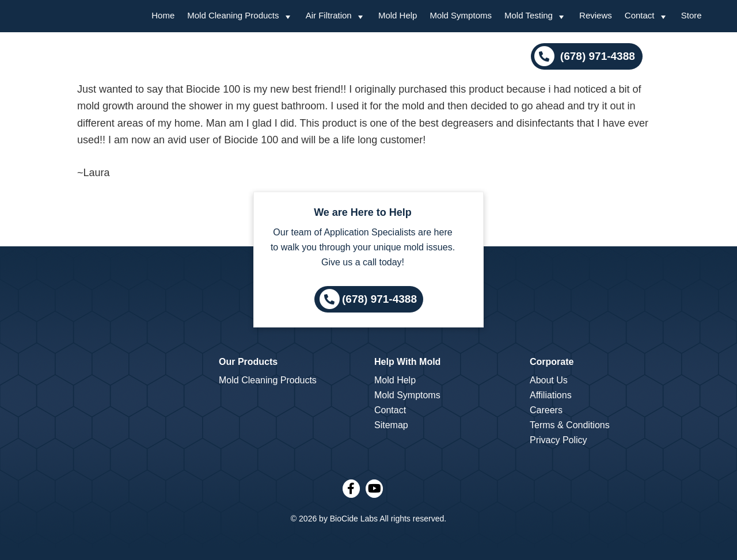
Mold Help (395, 380)
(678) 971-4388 (596, 56)
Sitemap (391, 425)
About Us (549, 380)
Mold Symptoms (407, 395)
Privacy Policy (559, 440)
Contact (390, 410)
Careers (546, 410)
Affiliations (551, 395)
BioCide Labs (354, 519)
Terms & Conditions (570, 425)
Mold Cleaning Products (268, 380)
